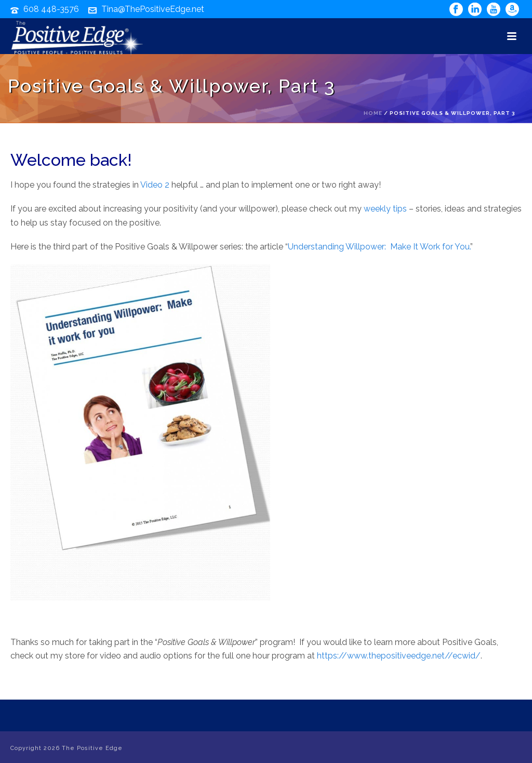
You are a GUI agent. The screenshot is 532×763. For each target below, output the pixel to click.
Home (373, 113)
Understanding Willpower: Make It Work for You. (379, 247)
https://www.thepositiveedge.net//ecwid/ (399, 656)
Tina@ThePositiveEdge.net (153, 9)
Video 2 (155, 185)
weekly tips (385, 209)
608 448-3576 (51, 9)
